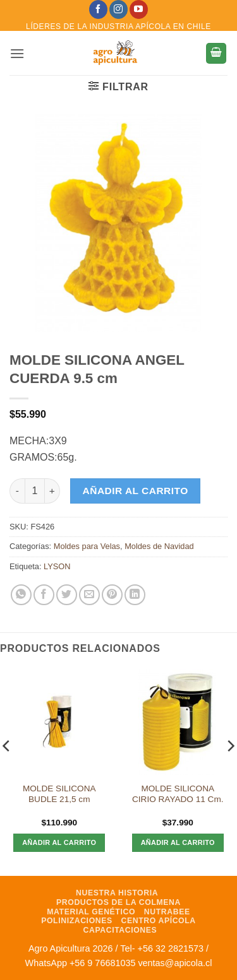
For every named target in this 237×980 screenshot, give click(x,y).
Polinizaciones (77, 921)
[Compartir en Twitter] (67, 595)
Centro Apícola (159, 921)
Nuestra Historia (117, 893)
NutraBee (167, 912)
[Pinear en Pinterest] (112, 595)
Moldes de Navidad (159, 546)
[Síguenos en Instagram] (118, 9)
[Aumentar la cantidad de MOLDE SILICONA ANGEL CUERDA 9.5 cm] (52, 491)
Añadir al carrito (136, 491)
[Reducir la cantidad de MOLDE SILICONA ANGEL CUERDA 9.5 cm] (17, 491)
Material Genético (91, 912)
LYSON (57, 566)
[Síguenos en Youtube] (139, 9)
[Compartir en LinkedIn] (135, 595)
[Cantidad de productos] (35, 491)
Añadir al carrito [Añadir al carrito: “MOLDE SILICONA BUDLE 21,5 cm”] (59, 842)
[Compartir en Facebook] (44, 595)
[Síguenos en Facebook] (98, 9)
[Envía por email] (89, 595)
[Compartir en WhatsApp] (21, 595)
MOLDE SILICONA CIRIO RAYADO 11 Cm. (178, 794)
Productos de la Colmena (118, 902)
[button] (17, 53)
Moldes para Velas (87, 546)
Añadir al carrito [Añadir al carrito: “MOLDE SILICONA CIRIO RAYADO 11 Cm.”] (178, 842)
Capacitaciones (120, 930)
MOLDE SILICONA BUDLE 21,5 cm (59, 794)
